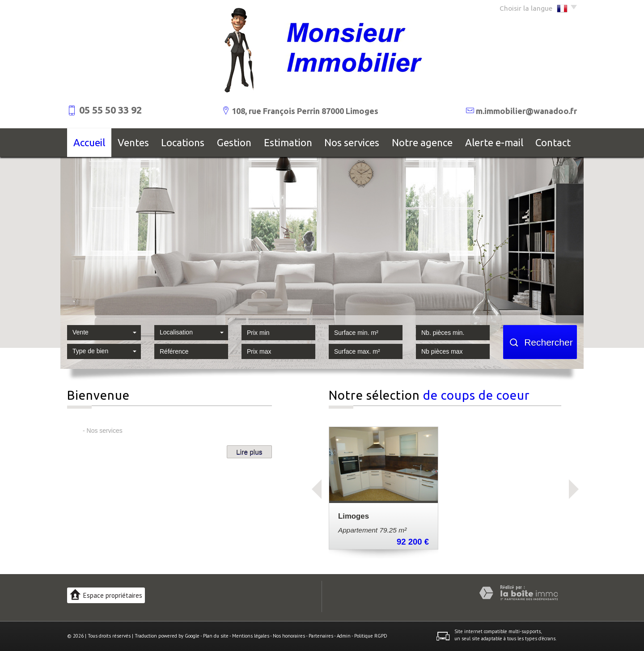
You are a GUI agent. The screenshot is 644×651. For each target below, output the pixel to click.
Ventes (133, 142)
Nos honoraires (289, 636)
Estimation (288, 142)
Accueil (89, 142)
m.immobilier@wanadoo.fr (526, 111)
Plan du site (216, 636)
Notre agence (422, 142)
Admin (344, 636)
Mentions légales (251, 636)
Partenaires (321, 636)
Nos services (352, 142)
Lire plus (249, 452)
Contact (553, 142)
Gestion (234, 142)
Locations (183, 142)
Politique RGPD (371, 636)
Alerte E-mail (494, 142)
